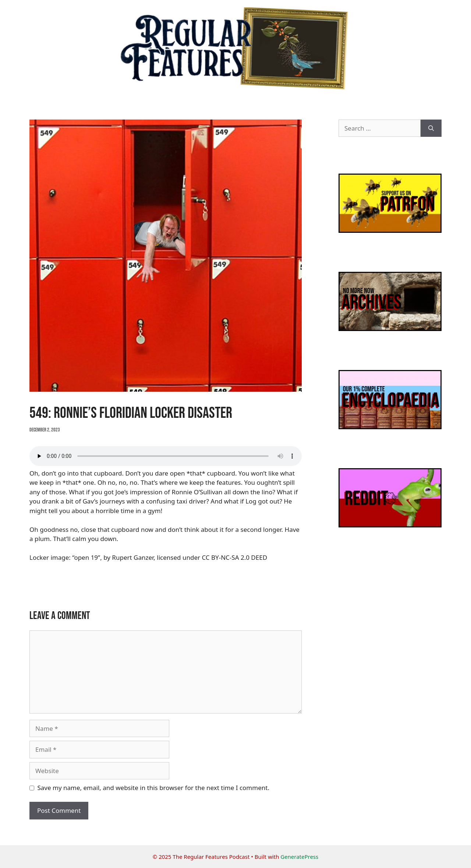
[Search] (431, 128)
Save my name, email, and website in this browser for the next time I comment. (153, 788)
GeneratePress (299, 857)
